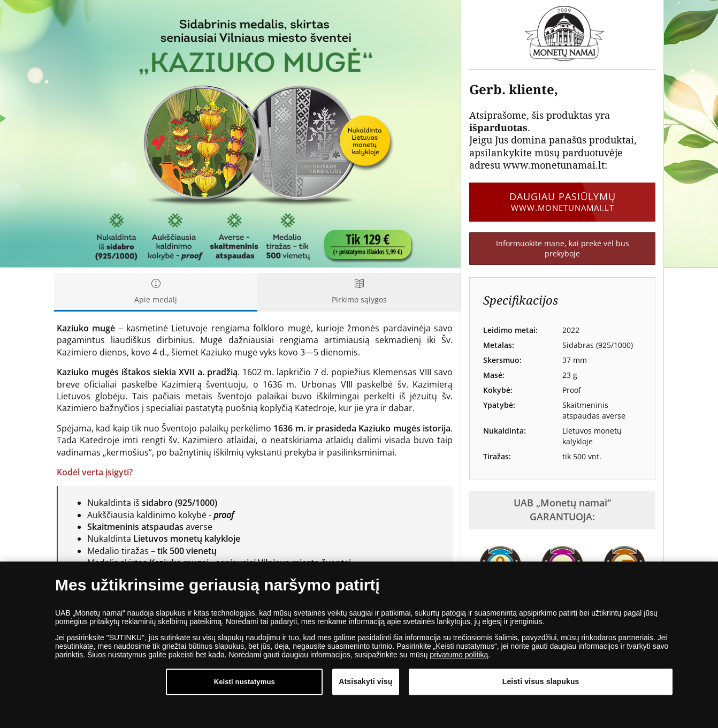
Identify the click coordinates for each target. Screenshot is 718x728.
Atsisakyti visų (365, 682)
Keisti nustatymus (245, 682)
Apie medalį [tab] (156, 292)
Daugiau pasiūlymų (562, 202)
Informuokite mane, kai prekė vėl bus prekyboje (563, 249)
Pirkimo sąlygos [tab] (359, 292)
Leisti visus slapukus (541, 682)
